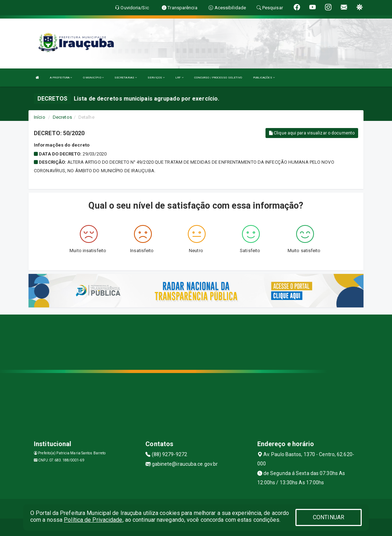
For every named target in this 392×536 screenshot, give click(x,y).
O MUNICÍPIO (93, 78)
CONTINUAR (329, 517)
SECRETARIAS (126, 78)
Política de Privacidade (93, 520)
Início (40, 117)
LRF (179, 78)
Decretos (62, 117)
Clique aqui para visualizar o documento (312, 133)
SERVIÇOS (156, 78)
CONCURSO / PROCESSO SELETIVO (218, 78)
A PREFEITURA (61, 78)
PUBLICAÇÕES (264, 78)
